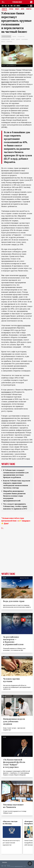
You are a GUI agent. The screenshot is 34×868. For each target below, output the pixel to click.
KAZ (3, 6)
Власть (3, 42)
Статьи (11, 9)
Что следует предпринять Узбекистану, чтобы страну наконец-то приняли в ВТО (15, 506)
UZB (15, 6)
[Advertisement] (17, 554)
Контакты (5, 862)
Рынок (14, 37)
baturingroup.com (19, 866)
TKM (11, 6)
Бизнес (13, 39)
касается (23, 275)
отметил (5, 421)
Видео (17, 9)
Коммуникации (6, 39)
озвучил (5, 218)
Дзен (6, 523)
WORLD (18, 6)
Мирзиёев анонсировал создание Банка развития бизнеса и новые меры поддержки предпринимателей (14, 496)
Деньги (18, 39)
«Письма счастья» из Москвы (10, 823)
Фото (23, 9)
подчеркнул (6, 392)
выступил (5, 82)
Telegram (25, 521)
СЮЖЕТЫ (29, 9)
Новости (4, 9)
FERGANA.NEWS (17, 2)
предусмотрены (24, 325)
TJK (9, 6)
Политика (9, 42)
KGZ (6, 6)
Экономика (25, 39)
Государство (21, 37)
